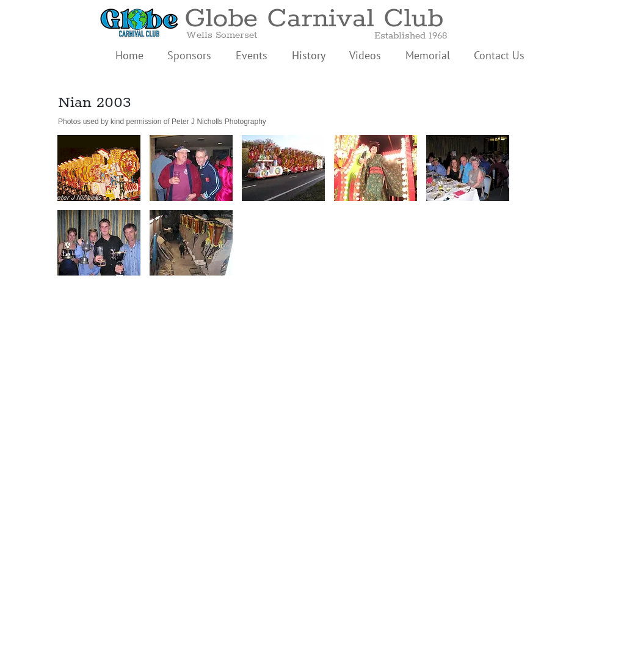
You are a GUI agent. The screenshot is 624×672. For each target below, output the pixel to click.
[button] (99, 168)
